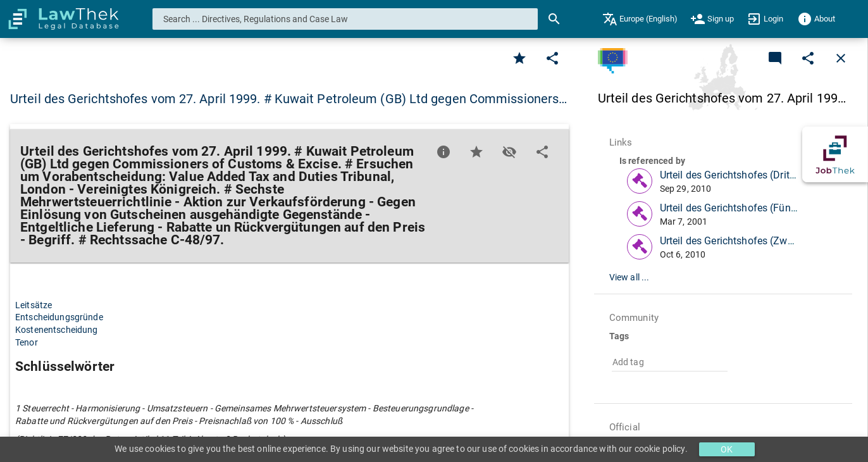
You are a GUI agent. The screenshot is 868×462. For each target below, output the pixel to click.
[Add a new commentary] (775, 58)
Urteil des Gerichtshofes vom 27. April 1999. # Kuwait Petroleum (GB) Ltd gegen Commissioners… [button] (288, 99)
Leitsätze (34, 305)
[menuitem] (640, 19)
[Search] (554, 19)
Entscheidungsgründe (59, 317)
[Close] (841, 58)
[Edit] (552, 58)
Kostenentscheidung (57, 330)
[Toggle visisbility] (509, 152)
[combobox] (345, 19)
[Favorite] (519, 58)
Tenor (27, 342)
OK (727, 449)
